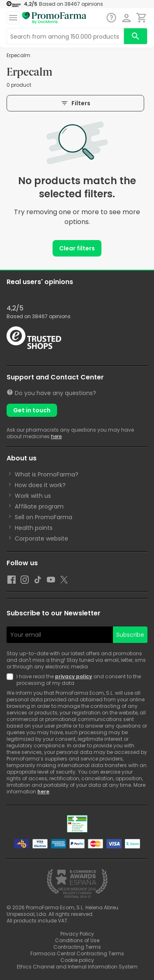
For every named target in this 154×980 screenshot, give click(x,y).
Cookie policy (77, 960)
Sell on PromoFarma (44, 517)
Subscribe (130, 635)
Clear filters (77, 248)
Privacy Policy (77, 934)
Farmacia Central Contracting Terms (77, 953)
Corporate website (41, 539)
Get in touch (32, 410)
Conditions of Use (77, 940)
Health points (34, 528)
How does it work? (40, 485)
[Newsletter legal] (11, 680)
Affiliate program (39, 506)
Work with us (33, 496)
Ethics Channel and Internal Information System (77, 967)
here (56, 436)
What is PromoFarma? (47, 474)
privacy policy (74, 676)
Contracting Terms (77, 947)
